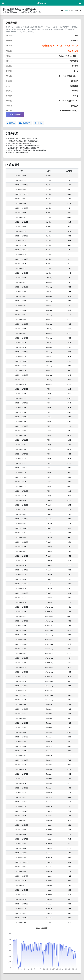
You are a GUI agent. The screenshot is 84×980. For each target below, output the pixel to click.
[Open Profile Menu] (80, 3)
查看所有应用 (25, 123)
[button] (5, 9)
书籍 (67, 10)
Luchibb (41, 3)
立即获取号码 (15, 114)
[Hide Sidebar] (3, 3)
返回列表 (11, 123)
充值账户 (39, 123)
